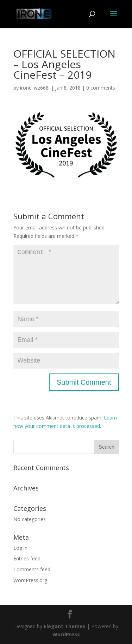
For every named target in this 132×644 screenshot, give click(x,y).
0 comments (101, 88)
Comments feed (32, 569)
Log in (20, 548)
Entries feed (27, 558)
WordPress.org (30, 580)
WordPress (66, 634)
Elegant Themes (65, 626)
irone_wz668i (35, 88)
